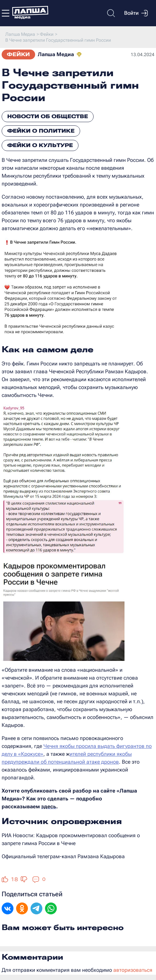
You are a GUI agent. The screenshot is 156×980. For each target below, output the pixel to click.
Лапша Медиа (56, 54)
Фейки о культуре (40, 145)
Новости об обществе (48, 116)
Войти (136, 13)
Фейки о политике (41, 131)
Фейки (18, 54)
